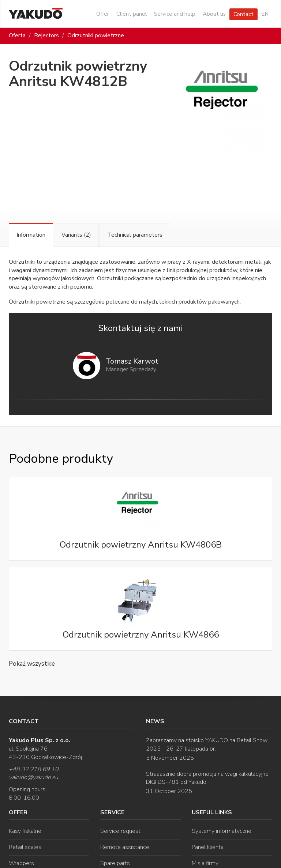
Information (31, 235)
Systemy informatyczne (222, 831)
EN (265, 14)
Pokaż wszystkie (32, 664)
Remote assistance (125, 847)
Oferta (17, 35)
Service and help (175, 14)
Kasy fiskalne (25, 831)
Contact (243, 14)
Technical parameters (135, 235)
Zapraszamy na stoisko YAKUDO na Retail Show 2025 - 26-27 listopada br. (207, 745)
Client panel (132, 14)
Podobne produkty (61, 459)
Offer (103, 14)
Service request (120, 831)
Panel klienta (208, 847)
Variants (76, 235)
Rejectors (46, 35)
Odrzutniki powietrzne (96, 35)
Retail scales (25, 847)
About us (214, 14)
